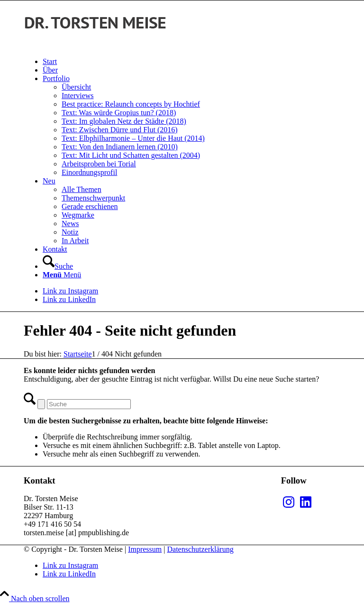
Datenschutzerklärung (200, 549)
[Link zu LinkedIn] (69, 299)
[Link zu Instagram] (70, 291)
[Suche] (58, 266)
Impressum (145, 549)
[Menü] (62, 275)
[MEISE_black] (95, 45)
